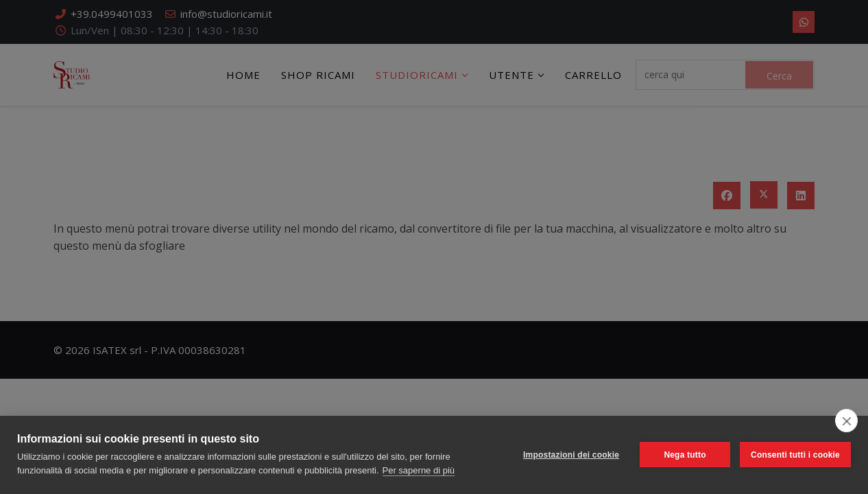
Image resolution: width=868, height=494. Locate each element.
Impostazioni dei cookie (571, 455)
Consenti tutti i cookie (795, 455)
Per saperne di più (419, 470)
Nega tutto (685, 455)
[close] (846, 421)
